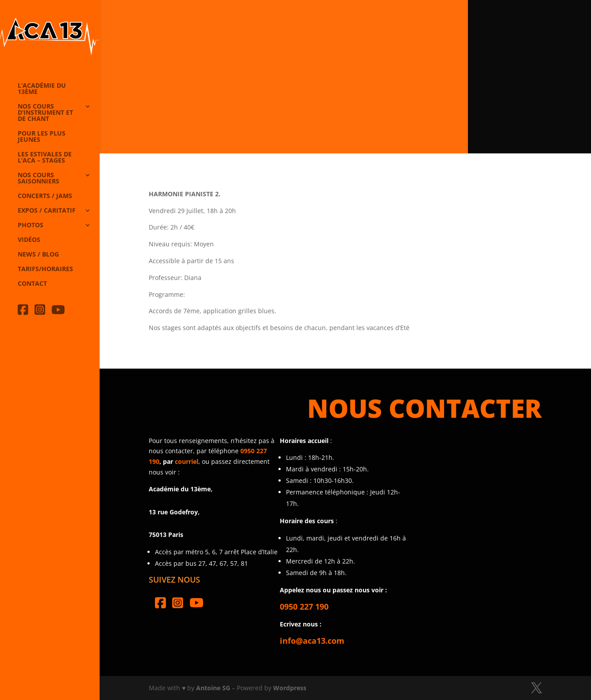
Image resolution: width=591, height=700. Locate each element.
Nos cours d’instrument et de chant (45, 113)
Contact (32, 284)
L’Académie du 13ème (42, 89)
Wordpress (290, 688)
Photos (31, 226)
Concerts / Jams (45, 196)
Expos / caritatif (47, 211)
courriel (187, 461)
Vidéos (29, 240)
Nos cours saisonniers (39, 179)
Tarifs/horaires (45, 269)
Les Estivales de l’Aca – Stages (45, 158)
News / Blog (38, 255)
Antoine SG (213, 688)
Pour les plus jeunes (42, 137)
